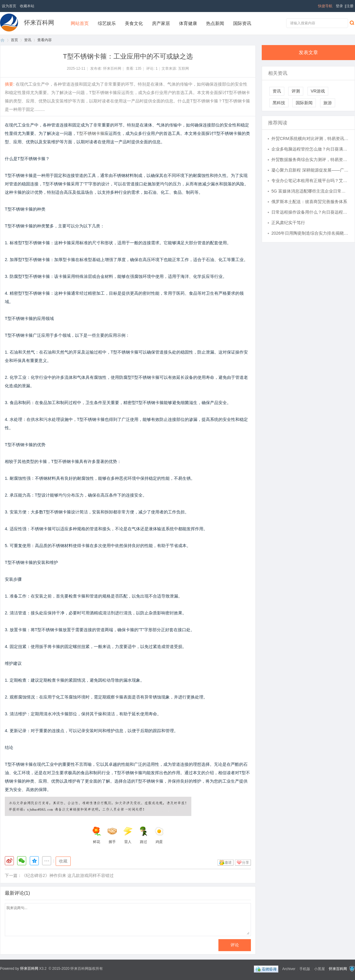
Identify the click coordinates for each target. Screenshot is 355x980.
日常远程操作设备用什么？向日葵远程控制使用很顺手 (310, 212)
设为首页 (9, 6)
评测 (296, 91)
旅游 (328, 103)
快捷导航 (325, 6)
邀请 (228, 863)
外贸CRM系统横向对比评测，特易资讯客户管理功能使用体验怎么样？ (310, 138)
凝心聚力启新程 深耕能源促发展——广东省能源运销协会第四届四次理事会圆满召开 (310, 170)
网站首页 (80, 23)
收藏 (63, 861)
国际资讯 (242, 23)
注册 (350, 6)
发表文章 (308, 52)
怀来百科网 (39, 23)
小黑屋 (319, 969)
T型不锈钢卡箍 (90, 133)
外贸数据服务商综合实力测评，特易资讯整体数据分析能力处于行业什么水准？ (310, 160)
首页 (2, 40)
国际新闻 (304, 103)
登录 (339, 6)
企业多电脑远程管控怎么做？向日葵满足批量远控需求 (310, 149)
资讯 (28, 40)
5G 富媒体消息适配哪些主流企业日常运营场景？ (310, 191)
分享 (245, 863)
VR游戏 (318, 91)
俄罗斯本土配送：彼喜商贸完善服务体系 (309, 202)
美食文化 (134, 23)
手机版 (305, 969)
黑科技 (279, 103)
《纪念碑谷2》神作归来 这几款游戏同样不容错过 (68, 875)
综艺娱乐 (107, 23)
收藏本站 (27, 6)
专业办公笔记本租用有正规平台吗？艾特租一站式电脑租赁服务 (310, 181)
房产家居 (161, 23)
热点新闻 (215, 23)
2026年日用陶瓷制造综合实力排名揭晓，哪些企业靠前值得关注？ (310, 233)
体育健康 (188, 23)
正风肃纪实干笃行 (288, 223)
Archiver (289, 969)
